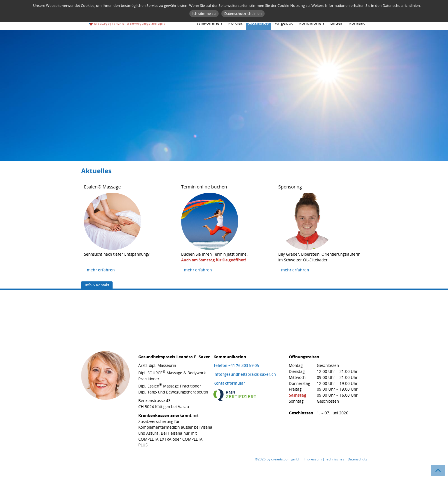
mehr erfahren (101, 270)
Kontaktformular (229, 383)
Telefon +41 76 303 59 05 (236, 365)
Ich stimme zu (204, 14)
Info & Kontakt (97, 285)
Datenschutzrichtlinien (243, 14)
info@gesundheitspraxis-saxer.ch (245, 374)
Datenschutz (357, 459)
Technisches (335, 459)
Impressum (313, 459)
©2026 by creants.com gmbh (278, 459)
